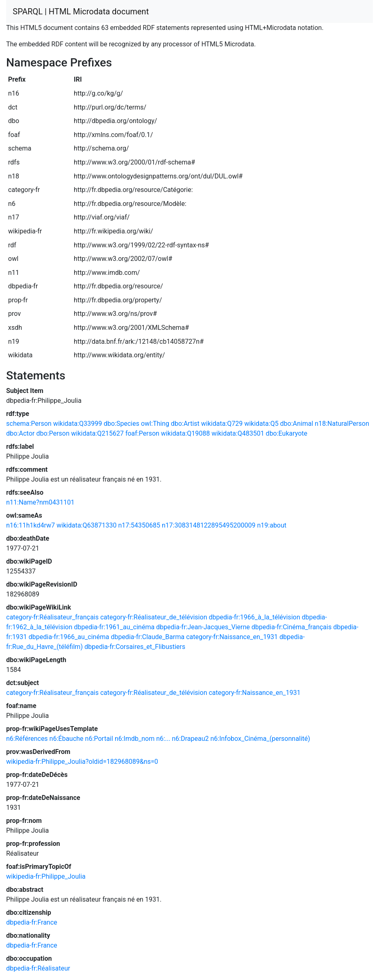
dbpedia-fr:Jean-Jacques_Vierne (203, 627)
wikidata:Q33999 (78, 424)
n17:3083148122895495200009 (209, 525)
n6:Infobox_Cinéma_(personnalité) (260, 739)
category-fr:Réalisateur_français (52, 617)
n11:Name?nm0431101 (40, 502)
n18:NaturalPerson (342, 424)
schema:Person (29, 424)
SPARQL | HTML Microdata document (81, 11)
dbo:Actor (20, 433)
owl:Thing (155, 424)
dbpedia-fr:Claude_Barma (148, 637)
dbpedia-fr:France (32, 922)
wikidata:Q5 (261, 424)
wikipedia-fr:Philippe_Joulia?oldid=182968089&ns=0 (82, 762)
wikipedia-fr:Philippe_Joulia (46, 876)
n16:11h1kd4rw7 (31, 525)
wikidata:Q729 (222, 424)
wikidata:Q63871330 (86, 525)
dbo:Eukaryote (287, 433)
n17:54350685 (139, 525)
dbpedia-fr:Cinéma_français (292, 627)
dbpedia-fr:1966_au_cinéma (69, 637)
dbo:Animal (297, 424)
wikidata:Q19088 (185, 433)
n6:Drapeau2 (190, 739)
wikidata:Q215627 (98, 433)
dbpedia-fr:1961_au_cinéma (115, 627)
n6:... (163, 739)
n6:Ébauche (67, 739)
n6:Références (27, 739)
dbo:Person (53, 433)
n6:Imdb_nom (135, 739)
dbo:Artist (185, 424)
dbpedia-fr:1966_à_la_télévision (254, 617)
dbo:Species (121, 424)
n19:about (272, 525)
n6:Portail (99, 739)
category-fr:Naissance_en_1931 (232, 637)
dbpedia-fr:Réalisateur (38, 968)
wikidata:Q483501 (238, 433)
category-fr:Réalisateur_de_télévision (154, 617)
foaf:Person (142, 433)
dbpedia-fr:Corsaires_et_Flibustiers (135, 647)
